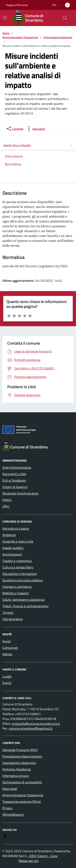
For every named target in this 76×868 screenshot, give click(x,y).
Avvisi (7, 641)
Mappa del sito (29, 861)
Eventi (7, 683)
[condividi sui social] (14, 129)
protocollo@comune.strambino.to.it (36, 724)
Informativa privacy (16, 776)
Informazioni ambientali (58, 37)
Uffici (6, 506)
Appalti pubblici (13, 548)
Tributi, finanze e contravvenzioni (25, 606)
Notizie (7, 654)
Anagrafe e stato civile (18, 541)
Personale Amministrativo (20, 493)
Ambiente (9, 535)
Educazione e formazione (20, 574)
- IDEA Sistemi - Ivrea (42, 856)
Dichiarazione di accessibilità (22, 782)
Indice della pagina (38, 146)
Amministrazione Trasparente (20, 37)
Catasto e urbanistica (17, 561)
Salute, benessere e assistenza (24, 600)
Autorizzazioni (12, 554)
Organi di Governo (15, 487)
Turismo (8, 612)
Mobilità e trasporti (16, 593)
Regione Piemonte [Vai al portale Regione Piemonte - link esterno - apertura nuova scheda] (17, 5)
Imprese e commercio (17, 587)
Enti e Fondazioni (14, 480)
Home (6, 33)
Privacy (7, 808)
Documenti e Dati (14, 474)
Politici (7, 500)
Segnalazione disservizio (19, 763)
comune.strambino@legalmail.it (31, 728)
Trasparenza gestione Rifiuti (22, 802)
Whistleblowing (13, 814)
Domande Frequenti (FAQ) (20, 750)
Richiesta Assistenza (17, 769)
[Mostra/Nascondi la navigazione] (5, 18)
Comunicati (10, 648)
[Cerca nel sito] (65, 18)
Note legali (10, 789)
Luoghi (7, 676)
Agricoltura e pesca (16, 528)
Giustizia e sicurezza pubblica (22, 580)
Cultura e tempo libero (18, 567)
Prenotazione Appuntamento (22, 756)
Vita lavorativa (12, 619)
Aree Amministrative (17, 467)
